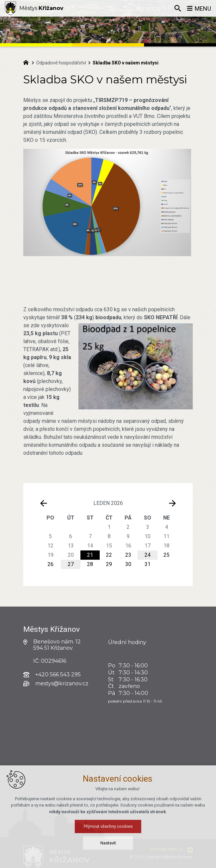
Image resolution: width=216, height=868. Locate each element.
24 (148, 555)
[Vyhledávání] (178, 8)
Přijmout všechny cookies (108, 855)
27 (71, 564)
